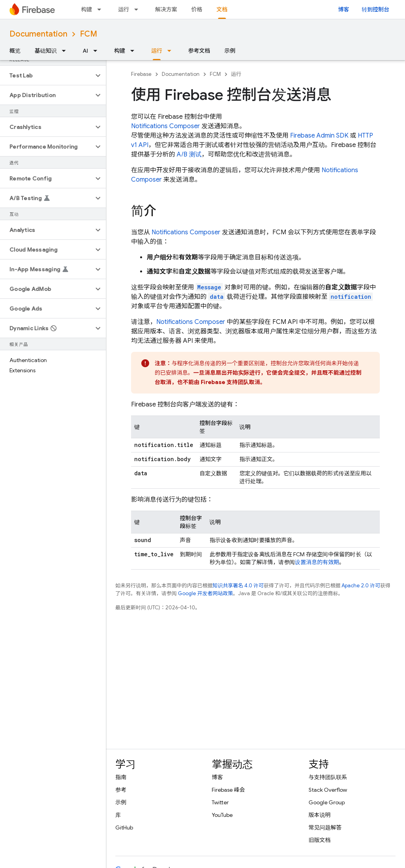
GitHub (124, 828)
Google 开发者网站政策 (205, 593)
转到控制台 (375, 9)
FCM (89, 34)
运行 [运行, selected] (157, 51)
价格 (197, 9)
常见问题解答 (325, 828)
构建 (87, 9)
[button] (47, 75)
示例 (230, 51)
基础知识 (46, 51)
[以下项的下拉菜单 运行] (139, 9)
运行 (124, 9)
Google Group (327, 802)
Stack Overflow (328, 790)
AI (85, 51)
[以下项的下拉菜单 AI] (98, 51)
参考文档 (199, 51)
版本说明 (320, 815)
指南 (121, 777)
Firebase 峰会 (228, 790)
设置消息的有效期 (317, 562)
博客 (344, 9)
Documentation (38, 34)
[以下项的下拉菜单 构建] (102, 9)
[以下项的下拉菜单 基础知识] (66, 51)
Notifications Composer (166, 126)
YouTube (222, 815)
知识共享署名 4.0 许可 (238, 586)
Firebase (141, 74)
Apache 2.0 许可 (361, 586)
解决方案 (166, 9)
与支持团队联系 (328, 777)
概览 (15, 51)
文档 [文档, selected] (222, 9)
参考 (121, 790)
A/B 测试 (189, 154)
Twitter (220, 802)
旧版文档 (320, 840)
